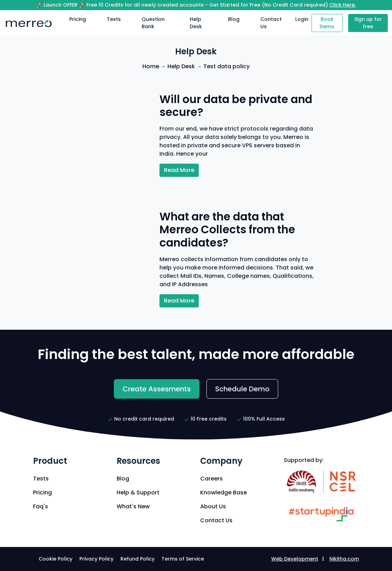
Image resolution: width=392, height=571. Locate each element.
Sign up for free (368, 23)
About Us (213, 506)
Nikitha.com (344, 559)
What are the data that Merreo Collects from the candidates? (227, 230)
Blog (234, 19)
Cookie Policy (56, 559)
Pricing (78, 19)
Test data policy (226, 66)
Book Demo (327, 23)
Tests (114, 19)
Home (151, 66)
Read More (179, 170)
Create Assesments (157, 389)
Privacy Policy (96, 559)
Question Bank (153, 23)
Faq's (41, 506)
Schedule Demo (242, 389)
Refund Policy (138, 559)
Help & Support (138, 492)
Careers (211, 479)
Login (302, 19)
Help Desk (196, 23)
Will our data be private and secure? (236, 106)
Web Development (295, 559)
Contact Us (271, 23)
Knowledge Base (224, 492)
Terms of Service (183, 559)
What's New (133, 506)
